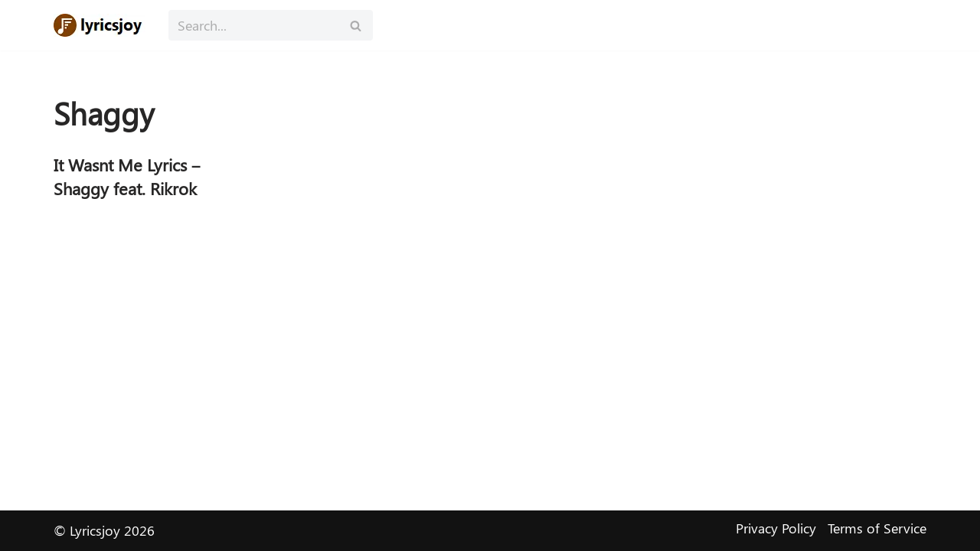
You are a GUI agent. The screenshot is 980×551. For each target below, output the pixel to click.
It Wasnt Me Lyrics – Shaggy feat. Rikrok (127, 176)
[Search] (253, 25)
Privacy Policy (776, 528)
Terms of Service (877, 528)
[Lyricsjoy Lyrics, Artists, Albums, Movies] (100, 25)
